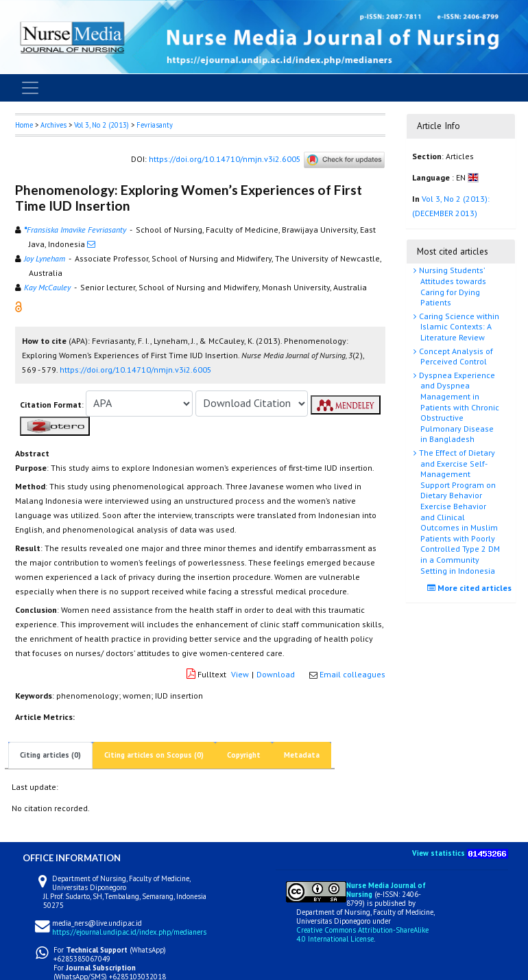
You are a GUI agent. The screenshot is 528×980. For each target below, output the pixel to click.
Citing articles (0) (50, 755)
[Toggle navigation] (30, 88)
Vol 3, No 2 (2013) (101, 125)
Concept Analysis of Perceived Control (455, 357)
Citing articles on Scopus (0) (154, 755)
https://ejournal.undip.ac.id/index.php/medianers (129, 932)
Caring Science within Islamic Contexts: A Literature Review (458, 327)
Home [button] (24, 125)
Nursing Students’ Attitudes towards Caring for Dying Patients (452, 286)
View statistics (439, 853)
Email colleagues (352, 674)
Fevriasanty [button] (155, 125)
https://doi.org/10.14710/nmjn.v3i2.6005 (225, 159)
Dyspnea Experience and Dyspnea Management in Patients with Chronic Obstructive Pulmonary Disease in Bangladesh (458, 407)
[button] (19, 306)
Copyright (244, 755)
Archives (53, 125)
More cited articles (471, 588)
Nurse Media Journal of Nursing (386, 890)
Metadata (302, 755)
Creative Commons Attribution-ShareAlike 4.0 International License (362, 934)
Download (276, 674)
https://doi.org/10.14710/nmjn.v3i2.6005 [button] (136, 370)
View (240, 674)
